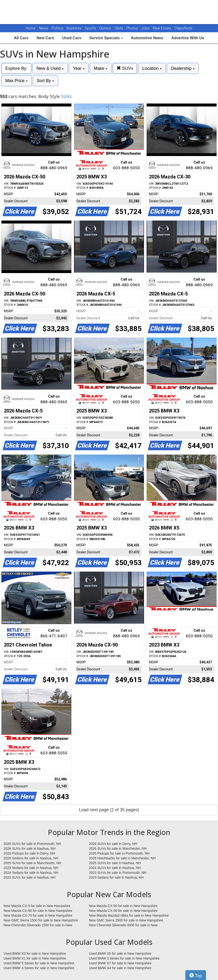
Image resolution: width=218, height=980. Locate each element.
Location (152, 68)
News (44, 28)
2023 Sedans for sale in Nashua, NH (116, 877)
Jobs (146, 28)
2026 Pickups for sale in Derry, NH (29, 853)
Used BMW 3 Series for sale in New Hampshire (124, 958)
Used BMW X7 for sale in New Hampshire (120, 963)
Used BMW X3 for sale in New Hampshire (35, 954)
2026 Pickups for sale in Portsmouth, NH (119, 853)
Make (101, 68)
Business (75, 28)
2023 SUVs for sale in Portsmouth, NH (118, 873)
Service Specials (106, 38)
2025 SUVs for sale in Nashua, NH (115, 863)
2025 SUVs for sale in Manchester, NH (32, 863)
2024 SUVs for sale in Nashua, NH (115, 868)
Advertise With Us (188, 38)
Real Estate (162, 28)
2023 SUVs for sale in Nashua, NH (30, 877)
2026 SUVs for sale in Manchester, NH (118, 849)
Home (31, 28)
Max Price (16, 81)
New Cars (45, 38)
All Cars (21, 38)
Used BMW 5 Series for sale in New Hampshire (39, 963)
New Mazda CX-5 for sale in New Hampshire (37, 906)
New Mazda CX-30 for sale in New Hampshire (123, 911)
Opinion (106, 28)
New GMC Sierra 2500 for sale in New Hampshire (126, 920)
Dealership (183, 68)
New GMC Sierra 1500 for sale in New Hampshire (41, 920)
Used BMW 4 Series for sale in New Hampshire (39, 968)
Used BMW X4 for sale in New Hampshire (120, 968)
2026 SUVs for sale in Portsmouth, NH (32, 844)
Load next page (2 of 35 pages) (109, 810)
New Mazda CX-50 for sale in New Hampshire (123, 906)
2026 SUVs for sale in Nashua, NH (30, 849)
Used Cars (72, 38)
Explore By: (16, 68)
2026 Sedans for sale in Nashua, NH (31, 858)
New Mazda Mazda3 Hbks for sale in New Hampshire (129, 915)
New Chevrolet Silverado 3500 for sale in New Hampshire (123, 925)
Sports (91, 28)
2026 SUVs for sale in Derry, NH (113, 844)
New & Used (50, 68)
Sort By (45, 81)
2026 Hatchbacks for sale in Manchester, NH (122, 858)
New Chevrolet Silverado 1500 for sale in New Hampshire (38, 925)
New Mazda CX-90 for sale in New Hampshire (38, 911)
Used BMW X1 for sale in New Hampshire (35, 958)
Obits (119, 28)
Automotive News (147, 38)
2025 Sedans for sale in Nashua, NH (31, 868)
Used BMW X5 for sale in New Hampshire (120, 954)
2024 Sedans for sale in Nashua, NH (31, 873)
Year (79, 68)
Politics (58, 28)
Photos (133, 28)
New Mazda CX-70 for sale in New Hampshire (38, 915)
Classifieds (183, 28)
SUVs (125, 68)
